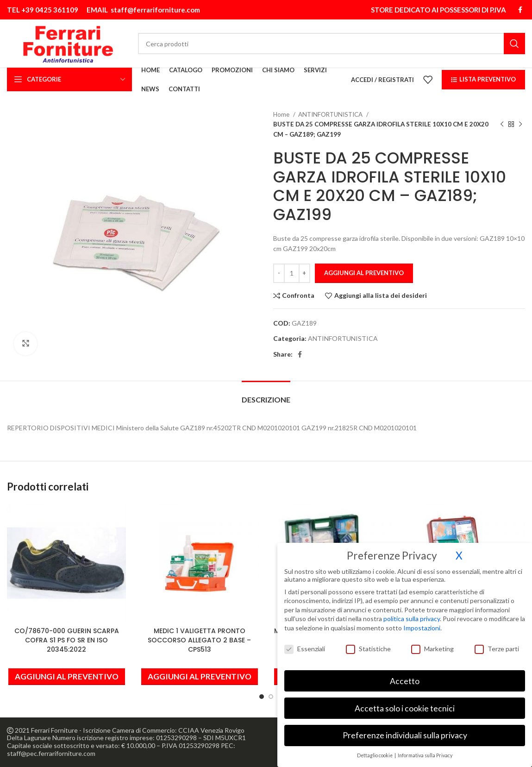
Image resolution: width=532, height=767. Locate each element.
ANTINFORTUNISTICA (331, 114)
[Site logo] (68, 43)
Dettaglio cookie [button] (375, 749)
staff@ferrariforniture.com (155, 10)
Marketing (432, 642)
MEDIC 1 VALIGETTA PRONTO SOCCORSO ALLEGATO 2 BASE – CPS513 (199, 640)
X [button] (459, 549)
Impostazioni (422, 621)
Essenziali (305, 642)
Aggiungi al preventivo (364, 273)
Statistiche (368, 642)
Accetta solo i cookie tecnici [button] (405, 701)
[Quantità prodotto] (292, 273)
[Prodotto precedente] (502, 125)
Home (282, 114)
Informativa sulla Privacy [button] (425, 749)
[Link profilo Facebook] (520, 10)
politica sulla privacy (412, 612)
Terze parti (497, 642)
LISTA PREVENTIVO (483, 79)
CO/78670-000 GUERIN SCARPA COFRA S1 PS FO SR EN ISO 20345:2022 (67, 640)
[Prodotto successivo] (520, 125)
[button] (67, 677)
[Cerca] (332, 44)
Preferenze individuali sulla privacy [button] (405, 729)
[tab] (266, 395)
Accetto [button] (405, 675)
